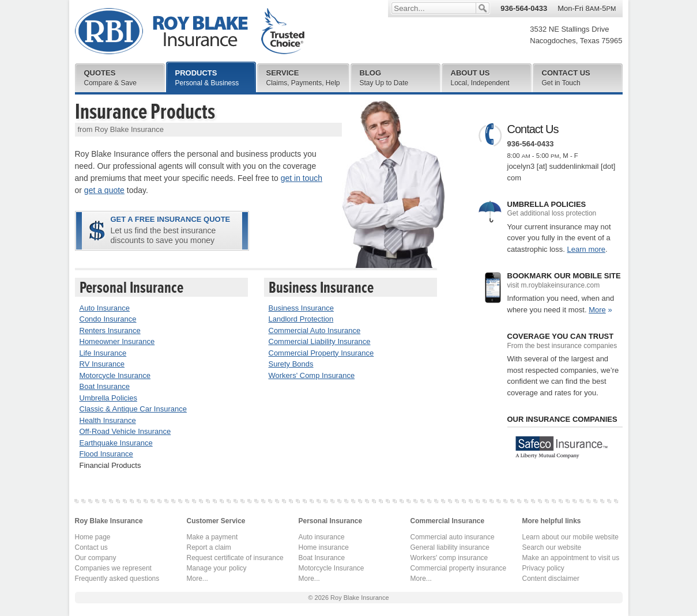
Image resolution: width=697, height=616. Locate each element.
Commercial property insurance (459, 568)
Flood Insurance (106, 454)
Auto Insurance (105, 308)
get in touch (302, 178)
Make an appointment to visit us (571, 558)
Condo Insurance (108, 319)
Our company (96, 558)
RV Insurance (102, 364)
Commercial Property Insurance (321, 353)
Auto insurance (322, 537)
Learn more (586, 249)
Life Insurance (103, 353)
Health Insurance (108, 420)
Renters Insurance (110, 330)
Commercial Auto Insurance (315, 330)
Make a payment (212, 537)
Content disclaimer (551, 579)
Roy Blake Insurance (190, 31)
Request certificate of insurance (235, 558)
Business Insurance (301, 308)
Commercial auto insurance (453, 537)
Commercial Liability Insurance (320, 341)
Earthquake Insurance (116, 443)
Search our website (552, 547)
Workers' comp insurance (449, 558)
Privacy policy (543, 568)
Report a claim (209, 547)
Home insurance (324, 547)
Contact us (91, 547)
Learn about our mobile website (570, 537)
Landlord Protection (301, 319)
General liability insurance (450, 547)
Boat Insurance (105, 386)
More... (197, 579)
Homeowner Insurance (117, 341)
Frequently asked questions (117, 579)
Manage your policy (217, 568)
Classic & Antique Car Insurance (133, 409)
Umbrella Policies (108, 398)
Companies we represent (113, 568)
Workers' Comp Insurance (312, 375)
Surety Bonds (291, 364)
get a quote (104, 190)
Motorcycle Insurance (115, 375)
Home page (93, 537)
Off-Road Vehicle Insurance (125, 431)
